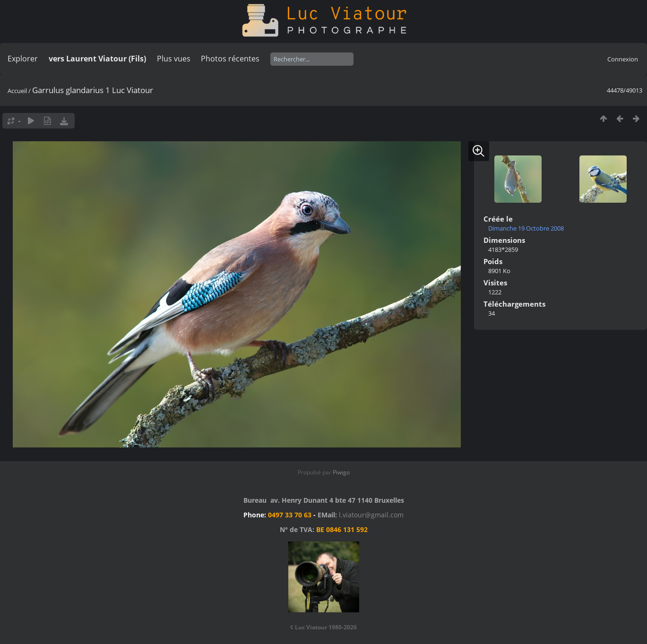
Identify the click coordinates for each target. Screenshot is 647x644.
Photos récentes (230, 59)
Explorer (23, 59)
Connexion (623, 59)
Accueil (17, 91)
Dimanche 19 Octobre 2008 (526, 228)
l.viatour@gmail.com (371, 515)
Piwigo (341, 472)
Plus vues (174, 59)
